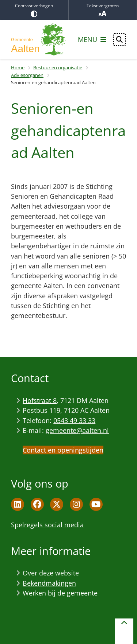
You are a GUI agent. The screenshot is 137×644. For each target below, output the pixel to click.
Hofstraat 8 (40, 400)
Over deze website (51, 573)
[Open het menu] (92, 39)
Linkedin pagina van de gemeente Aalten (18, 504)
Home (18, 67)
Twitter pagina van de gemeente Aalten (57, 504)
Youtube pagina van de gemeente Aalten (96, 504)
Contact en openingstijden (63, 450)
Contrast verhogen (34, 10)
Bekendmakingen (49, 583)
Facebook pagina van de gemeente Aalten (37, 504)
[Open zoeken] (119, 40)
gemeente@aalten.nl (77, 430)
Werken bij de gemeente (60, 593)
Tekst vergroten (103, 10)
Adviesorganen (27, 75)
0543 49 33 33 (74, 420)
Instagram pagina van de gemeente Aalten (76, 504)
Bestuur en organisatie (58, 67)
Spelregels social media (47, 525)
